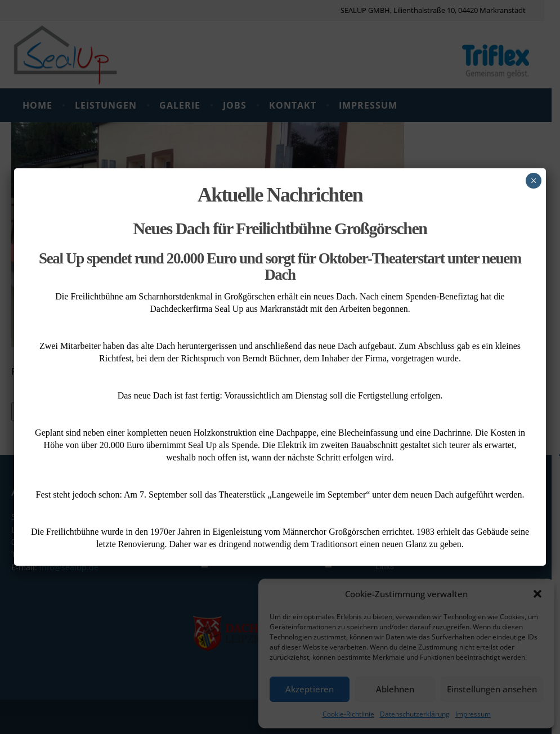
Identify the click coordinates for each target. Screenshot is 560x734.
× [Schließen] (533, 181)
